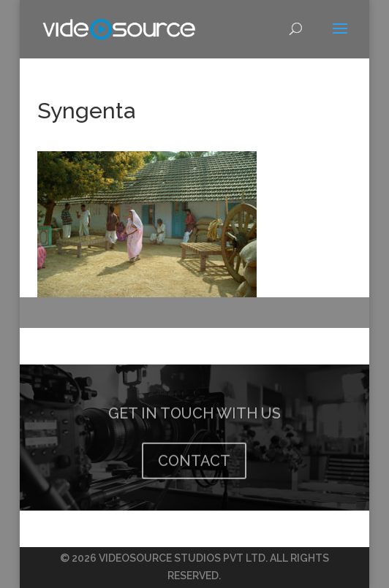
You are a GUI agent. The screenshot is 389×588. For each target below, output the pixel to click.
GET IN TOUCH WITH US (194, 423)
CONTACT (194, 470)
